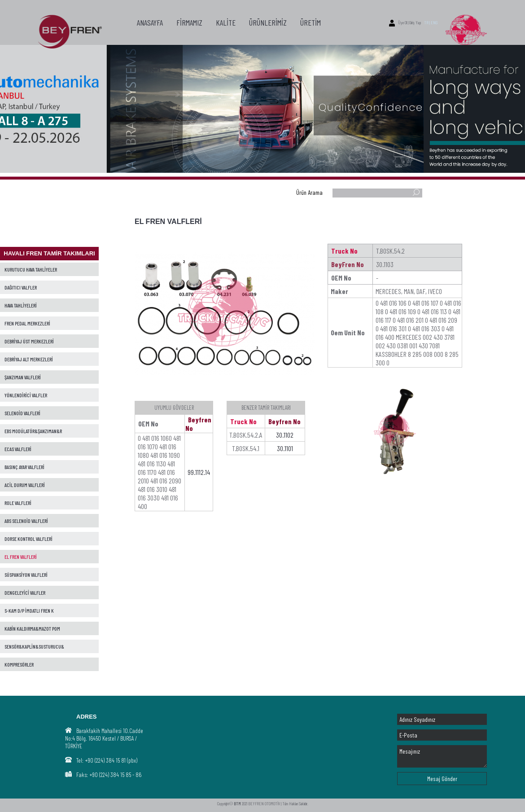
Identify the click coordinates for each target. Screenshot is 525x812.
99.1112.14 (199, 472)
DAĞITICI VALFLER (21, 287)
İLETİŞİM (149, 69)
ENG (434, 22)
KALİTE (226, 22)
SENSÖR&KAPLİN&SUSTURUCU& (34, 646)
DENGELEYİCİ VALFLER (25, 593)
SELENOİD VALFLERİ (22, 413)
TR (426, 22)
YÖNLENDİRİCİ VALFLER (26, 395)
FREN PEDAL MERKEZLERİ (27, 323)
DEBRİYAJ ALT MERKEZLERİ (29, 359)
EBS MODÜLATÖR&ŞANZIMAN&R (33, 431)
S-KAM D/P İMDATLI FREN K (29, 610)
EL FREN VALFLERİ (21, 557)
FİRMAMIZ (189, 22)
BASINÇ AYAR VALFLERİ (24, 467)
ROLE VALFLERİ (18, 503)
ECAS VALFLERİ (18, 449)
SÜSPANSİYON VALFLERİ (26, 575)
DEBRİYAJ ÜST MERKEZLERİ (29, 341)
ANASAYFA (150, 22)
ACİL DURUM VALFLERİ (25, 485)
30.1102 (285, 435)
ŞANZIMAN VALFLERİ (23, 377)
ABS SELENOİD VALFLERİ (26, 521)
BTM (237, 803)
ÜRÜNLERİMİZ (268, 22)
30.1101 (285, 448)
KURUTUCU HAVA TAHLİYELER (31, 269)
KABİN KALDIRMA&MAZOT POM (32, 628)
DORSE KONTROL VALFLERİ (28, 539)
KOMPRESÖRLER (19, 664)
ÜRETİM (311, 22)
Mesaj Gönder (442, 779)
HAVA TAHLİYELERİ (21, 305)
